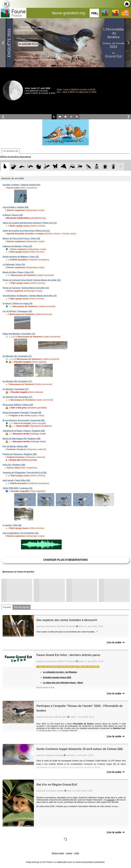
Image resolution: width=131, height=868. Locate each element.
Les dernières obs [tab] (10, 151)
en (127, 13)
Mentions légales (58, 853)
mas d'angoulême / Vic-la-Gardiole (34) (21, 533)
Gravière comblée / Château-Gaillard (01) (21, 185)
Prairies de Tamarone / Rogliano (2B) (20, 454)
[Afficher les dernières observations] (16, 157)
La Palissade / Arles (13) (14, 265)
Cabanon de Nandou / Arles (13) (17, 246)
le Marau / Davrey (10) (13, 215)
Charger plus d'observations (65, 560)
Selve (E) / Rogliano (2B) (14, 465)
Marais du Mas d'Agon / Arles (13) (18, 272)
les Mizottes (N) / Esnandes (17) (17, 381)
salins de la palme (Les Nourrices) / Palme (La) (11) (26, 231)
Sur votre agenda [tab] (22, 607)
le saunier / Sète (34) (12, 525)
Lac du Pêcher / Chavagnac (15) (17, 311)
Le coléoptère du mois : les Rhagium (60, 672)
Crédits (77, 853)
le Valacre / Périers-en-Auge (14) (17, 304)
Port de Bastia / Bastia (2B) (15, 446)
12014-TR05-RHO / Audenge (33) (17, 488)
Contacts (69, 853)
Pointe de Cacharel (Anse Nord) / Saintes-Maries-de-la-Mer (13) (32, 280)
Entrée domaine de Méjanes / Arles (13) (21, 257)
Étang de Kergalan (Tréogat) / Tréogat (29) (22, 413)
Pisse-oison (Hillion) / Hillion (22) (18, 405)
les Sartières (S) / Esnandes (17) (17, 397)
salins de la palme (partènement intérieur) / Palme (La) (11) (30, 223)
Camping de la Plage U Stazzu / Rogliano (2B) (24, 431)
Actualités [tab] (7, 607)
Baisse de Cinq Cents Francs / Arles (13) (21, 239)
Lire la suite (116, 642)
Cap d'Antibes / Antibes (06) (15, 207)
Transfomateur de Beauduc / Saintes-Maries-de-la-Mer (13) (30, 296)
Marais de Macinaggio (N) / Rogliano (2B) (22, 439)
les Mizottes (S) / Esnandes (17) (17, 356)
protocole (111, 800)
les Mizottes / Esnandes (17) (16, 389)
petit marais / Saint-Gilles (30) (16, 480)
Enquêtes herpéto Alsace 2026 (57, 677)
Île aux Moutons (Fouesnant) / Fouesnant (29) (24, 420)
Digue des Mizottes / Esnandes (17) (19, 334)
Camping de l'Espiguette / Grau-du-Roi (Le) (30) (25, 473)
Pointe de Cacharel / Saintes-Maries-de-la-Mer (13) (26, 288)
